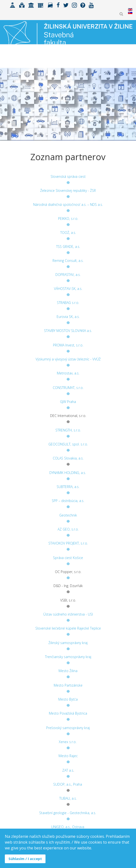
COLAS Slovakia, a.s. (68, 458)
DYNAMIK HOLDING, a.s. (68, 473)
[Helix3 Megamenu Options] (130, 57)
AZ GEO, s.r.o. (68, 529)
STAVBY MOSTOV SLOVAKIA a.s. (68, 331)
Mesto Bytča (68, 699)
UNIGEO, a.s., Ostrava (68, 827)
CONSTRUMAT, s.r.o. (68, 388)
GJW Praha (68, 402)
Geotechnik (68, 515)
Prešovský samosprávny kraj (68, 728)
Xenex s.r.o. (68, 742)
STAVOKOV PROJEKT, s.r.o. (68, 543)
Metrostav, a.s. (68, 373)
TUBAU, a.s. (68, 798)
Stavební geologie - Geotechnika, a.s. (68, 813)
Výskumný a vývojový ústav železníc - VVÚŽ (68, 359)
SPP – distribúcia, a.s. (68, 501)
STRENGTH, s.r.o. (68, 430)
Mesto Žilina (68, 671)
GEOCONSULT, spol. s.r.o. (68, 444)
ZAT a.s (68, 770)
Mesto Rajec (68, 756)
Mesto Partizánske (68, 685)
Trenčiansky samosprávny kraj (68, 657)
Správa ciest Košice (68, 558)
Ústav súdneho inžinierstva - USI (68, 614)
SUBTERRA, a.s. (68, 487)
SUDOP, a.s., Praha (68, 784)
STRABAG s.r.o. (68, 303)
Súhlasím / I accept (25, 859)
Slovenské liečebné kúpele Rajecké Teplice (68, 628)
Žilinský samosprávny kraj (68, 643)
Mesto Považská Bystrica (68, 713)
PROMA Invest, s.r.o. (68, 345)
